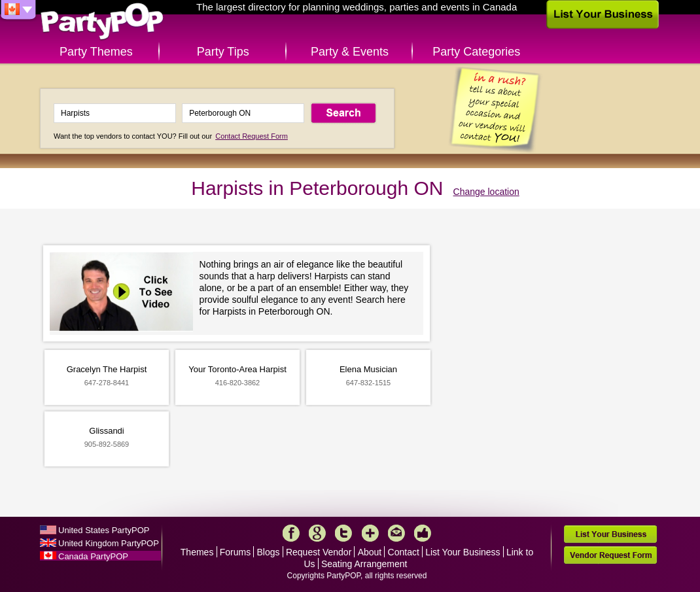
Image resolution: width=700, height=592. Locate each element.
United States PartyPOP (104, 530)
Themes (197, 552)
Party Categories (476, 52)
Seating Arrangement (364, 564)
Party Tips (223, 52)
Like (423, 533)
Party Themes (96, 52)
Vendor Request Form (610, 555)
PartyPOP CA (102, 22)
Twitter (343, 533)
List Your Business (463, 552)
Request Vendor (319, 552)
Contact (404, 552)
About (370, 552)
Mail (396, 533)
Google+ (317, 533)
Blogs (269, 552)
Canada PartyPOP (93, 556)
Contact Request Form (252, 136)
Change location (486, 192)
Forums (235, 552)
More (370, 533)
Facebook (291, 533)
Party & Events (350, 52)
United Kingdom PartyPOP (109, 543)
